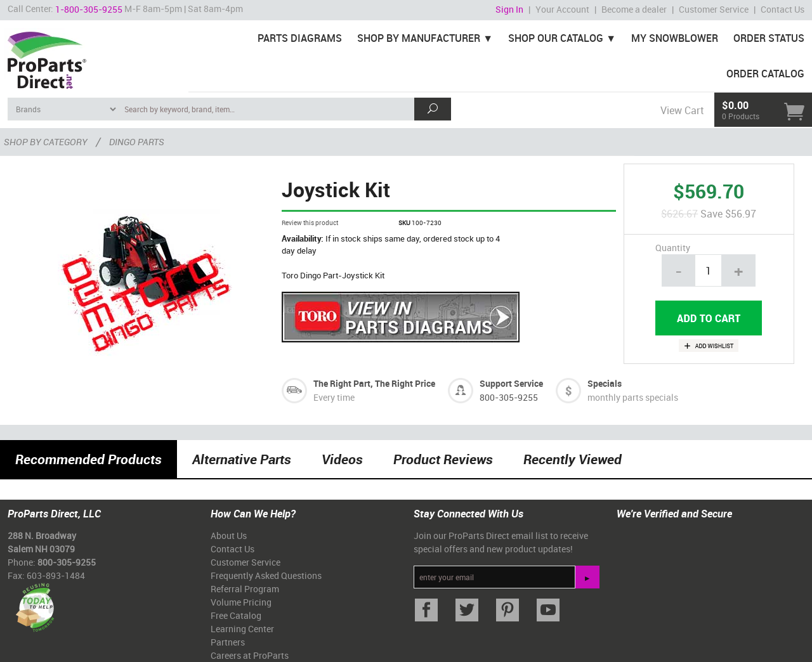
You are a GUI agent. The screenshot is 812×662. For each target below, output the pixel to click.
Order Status (769, 38)
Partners (228, 642)
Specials (605, 383)
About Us (229, 535)
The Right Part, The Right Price (374, 383)
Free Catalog (236, 615)
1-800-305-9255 (89, 9)
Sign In (509, 9)
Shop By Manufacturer (419, 38)
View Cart (682, 110)
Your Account (562, 9)
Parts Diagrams (300, 38)
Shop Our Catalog (556, 38)
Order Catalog (765, 74)
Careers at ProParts (250, 655)
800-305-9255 (509, 397)
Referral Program (245, 589)
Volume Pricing (241, 602)
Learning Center (242, 629)
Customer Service (714, 9)
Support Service (511, 383)
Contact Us (783, 9)
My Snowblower (675, 38)
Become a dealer (634, 9)
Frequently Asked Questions (266, 575)
